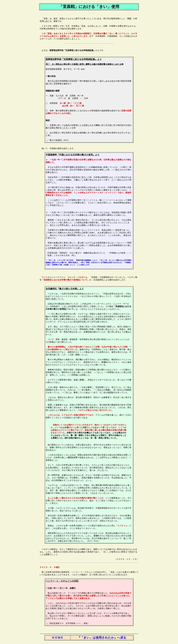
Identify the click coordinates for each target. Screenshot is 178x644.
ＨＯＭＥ (58, 638)
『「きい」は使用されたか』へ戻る (102, 638)
